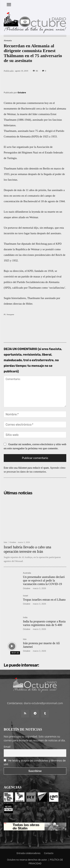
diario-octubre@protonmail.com (43, 703)
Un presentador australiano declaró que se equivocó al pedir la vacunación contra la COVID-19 (44, 580)
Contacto (49, 853)
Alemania (8, 40)
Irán (5, 542)
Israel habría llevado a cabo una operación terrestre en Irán (27, 549)
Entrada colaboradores (29, 853)
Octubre (22, 92)
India (25, 617)
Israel (25, 596)
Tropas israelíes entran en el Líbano (44, 600)
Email (7, 747)
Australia (27, 573)
